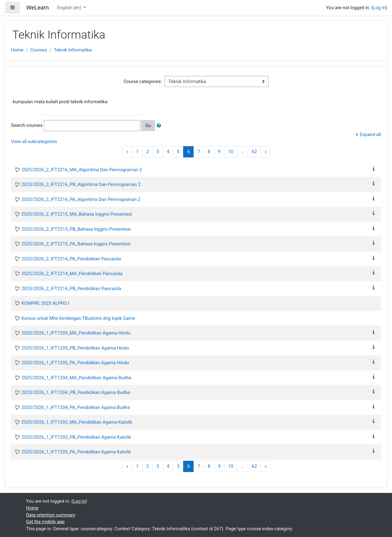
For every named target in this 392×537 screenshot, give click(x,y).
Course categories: (143, 81)
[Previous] (127, 152)
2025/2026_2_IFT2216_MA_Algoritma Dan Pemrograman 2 (82, 170)
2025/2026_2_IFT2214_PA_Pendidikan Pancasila (71, 259)
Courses (39, 50)
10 (231, 152)
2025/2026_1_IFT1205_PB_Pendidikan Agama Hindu (75, 348)
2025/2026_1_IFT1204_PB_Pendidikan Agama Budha (76, 392)
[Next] (266, 152)
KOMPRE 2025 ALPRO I (45, 303)
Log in (379, 8)
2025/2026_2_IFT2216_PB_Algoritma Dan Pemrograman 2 (81, 184)
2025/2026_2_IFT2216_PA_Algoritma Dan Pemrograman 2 (81, 199)
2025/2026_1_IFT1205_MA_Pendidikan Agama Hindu (76, 333)
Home (17, 50)
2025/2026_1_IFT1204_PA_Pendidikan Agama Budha (76, 407)
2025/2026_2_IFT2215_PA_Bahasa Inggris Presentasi (76, 244)
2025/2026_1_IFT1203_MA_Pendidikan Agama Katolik (77, 422)
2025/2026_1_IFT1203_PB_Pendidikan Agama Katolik (76, 437)
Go (148, 126)
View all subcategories (34, 142)
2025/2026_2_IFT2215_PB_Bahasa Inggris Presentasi (76, 229)
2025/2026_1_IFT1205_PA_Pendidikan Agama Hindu (75, 363)
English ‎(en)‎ (70, 8)
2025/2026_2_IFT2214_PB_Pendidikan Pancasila (71, 289)
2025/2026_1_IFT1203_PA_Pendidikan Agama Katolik (76, 452)
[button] (160, 126)
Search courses (27, 125)
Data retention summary (51, 515)
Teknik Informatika (73, 50)
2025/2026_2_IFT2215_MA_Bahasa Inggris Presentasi (77, 214)
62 (254, 152)
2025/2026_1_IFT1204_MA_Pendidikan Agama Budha (76, 378)
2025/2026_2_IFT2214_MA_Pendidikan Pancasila (72, 274)
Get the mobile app (45, 522)
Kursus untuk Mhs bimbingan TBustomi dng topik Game (78, 318)
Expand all (371, 134)
